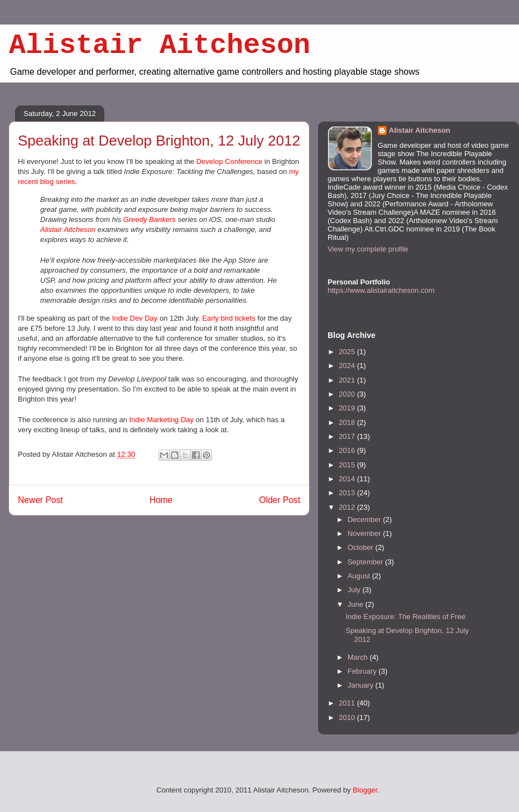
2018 (348, 422)
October (362, 547)
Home (161, 500)
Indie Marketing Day (161, 420)
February (363, 671)
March (359, 657)
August (360, 576)
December (366, 519)
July (355, 590)
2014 (348, 479)
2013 (348, 493)
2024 (348, 366)
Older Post (280, 500)
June (357, 604)
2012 (348, 507)
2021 (348, 380)
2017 (348, 436)
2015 (348, 465)
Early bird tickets (229, 318)
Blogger (365, 790)
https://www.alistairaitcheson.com (381, 290)
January (362, 685)
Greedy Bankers (150, 219)
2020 (348, 394)
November (366, 533)
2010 (348, 717)
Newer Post (40, 500)
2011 (348, 703)
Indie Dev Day (135, 318)
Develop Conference (230, 161)
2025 (348, 352)
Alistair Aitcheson (160, 45)
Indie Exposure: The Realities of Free (405, 617)
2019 (348, 408)
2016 (348, 450)
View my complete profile (368, 249)
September (366, 562)
